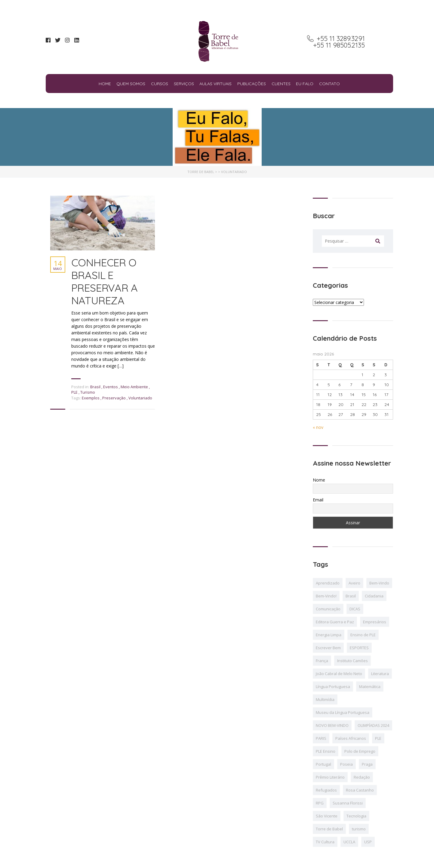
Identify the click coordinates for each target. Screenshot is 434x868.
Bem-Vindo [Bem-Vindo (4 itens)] (379, 583)
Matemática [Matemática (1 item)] (370, 687)
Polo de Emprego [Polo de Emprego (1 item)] (360, 751)
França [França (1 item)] (322, 661)
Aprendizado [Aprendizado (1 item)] (328, 583)
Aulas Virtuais (215, 84)
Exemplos (91, 398)
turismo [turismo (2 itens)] (359, 829)
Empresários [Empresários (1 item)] (375, 622)
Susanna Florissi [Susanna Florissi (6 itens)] (348, 803)
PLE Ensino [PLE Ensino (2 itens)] (326, 751)
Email (318, 500)
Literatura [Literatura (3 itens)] (380, 674)
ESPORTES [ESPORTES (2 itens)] (359, 648)
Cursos (160, 84)
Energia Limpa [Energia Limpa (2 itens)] (329, 635)
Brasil (95, 387)
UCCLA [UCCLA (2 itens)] (349, 842)
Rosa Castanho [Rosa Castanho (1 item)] (360, 790)
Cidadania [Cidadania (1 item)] (374, 596)
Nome (319, 480)
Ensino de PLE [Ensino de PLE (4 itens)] (363, 635)
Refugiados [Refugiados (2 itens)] (326, 790)
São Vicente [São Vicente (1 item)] (327, 816)
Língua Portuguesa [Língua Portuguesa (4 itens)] (333, 687)
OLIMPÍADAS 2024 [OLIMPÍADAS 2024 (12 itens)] (373, 725)
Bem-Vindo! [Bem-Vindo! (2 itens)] (326, 596)
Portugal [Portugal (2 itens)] (323, 764)
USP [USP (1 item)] (368, 842)
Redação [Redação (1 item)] (362, 777)
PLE (74, 392)
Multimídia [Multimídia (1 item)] (325, 699)
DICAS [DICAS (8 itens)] (355, 609)
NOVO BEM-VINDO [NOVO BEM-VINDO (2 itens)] (332, 725)
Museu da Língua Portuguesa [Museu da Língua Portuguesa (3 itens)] (343, 712)
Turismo (88, 392)
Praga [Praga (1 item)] (367, 764)
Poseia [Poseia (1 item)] (346, 764)
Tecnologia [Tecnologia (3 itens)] (356, 816)
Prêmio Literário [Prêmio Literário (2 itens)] (330, 777)
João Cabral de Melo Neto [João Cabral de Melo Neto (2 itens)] (339, 674)
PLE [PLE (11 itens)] (378, 738)
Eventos (111, 387)
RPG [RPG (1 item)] (320, 803)
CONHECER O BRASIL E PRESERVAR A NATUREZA (105, 281)
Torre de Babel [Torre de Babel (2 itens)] (329, 829)
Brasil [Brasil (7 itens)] (351, 596)
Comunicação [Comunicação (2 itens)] (328, 609)
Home (105, 84)
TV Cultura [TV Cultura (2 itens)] (325, 842)
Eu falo (305, 84)
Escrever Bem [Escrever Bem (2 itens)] (328, 648)
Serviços (184, 84)
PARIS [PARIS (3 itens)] (321, 738)
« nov (318, 427)
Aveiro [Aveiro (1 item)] (354, 583)
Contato (329, 84)
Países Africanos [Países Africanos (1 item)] (351, 738)
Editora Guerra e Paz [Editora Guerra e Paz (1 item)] (335, 622)
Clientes (281, 84)
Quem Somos (131, 84)
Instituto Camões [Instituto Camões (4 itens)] (352, 661)
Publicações (252, 84)
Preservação (114, 398)
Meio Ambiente (134, 387)
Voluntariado (140, 398)
